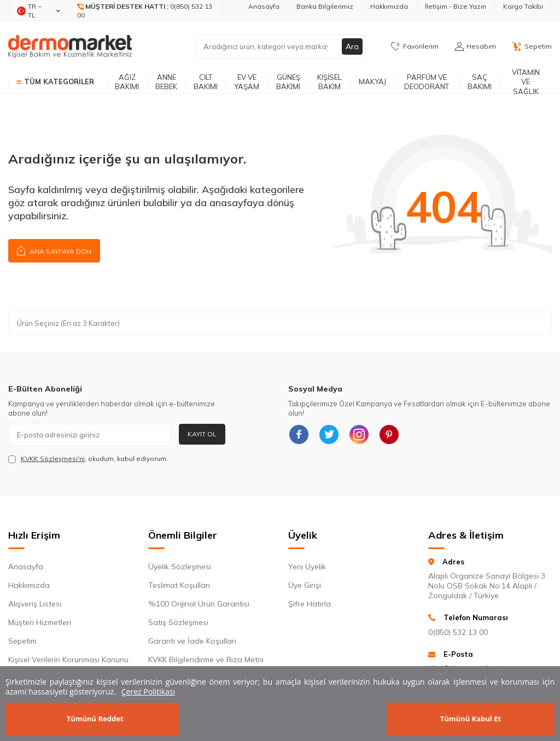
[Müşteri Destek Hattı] (146, 11)
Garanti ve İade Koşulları (192, 641)
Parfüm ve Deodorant (427, 82)
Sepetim (22, 641)
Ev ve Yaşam (247, 82)
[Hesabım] (476, 46)
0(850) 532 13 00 (458, 632)
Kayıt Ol (202, 434)
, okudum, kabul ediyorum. (88, 459)
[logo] (70, 46)
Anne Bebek (166, 82)
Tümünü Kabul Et (471, 719)
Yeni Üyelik (307, 567)
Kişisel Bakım (329, 82)
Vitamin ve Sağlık (526, 82)
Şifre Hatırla (310, 604)
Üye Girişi (305, 585)
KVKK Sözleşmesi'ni (53, 459)
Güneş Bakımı (288, 82)
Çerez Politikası (148, 692)
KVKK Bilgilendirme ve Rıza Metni (206, 660)
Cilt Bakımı (206, 82)
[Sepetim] (532, 46)
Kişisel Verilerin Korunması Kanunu (68, 660)
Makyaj (372, 81)
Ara (352, 46)
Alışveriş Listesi (35, 604)
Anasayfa (264, 6)
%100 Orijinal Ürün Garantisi (199, 604)
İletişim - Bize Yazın (456, 6)
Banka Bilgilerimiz (325, 6)
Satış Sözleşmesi (178, 622)
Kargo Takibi (523, 6)
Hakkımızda (389, 6)
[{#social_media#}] (299, 435)
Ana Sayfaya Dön (54, 250)
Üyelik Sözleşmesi (180, 567)
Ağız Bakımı (127, 82)
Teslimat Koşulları (179, 585)
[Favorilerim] (415, 46)
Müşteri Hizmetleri (40, 622)
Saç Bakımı (480, 82)
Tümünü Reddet (95, 719)
